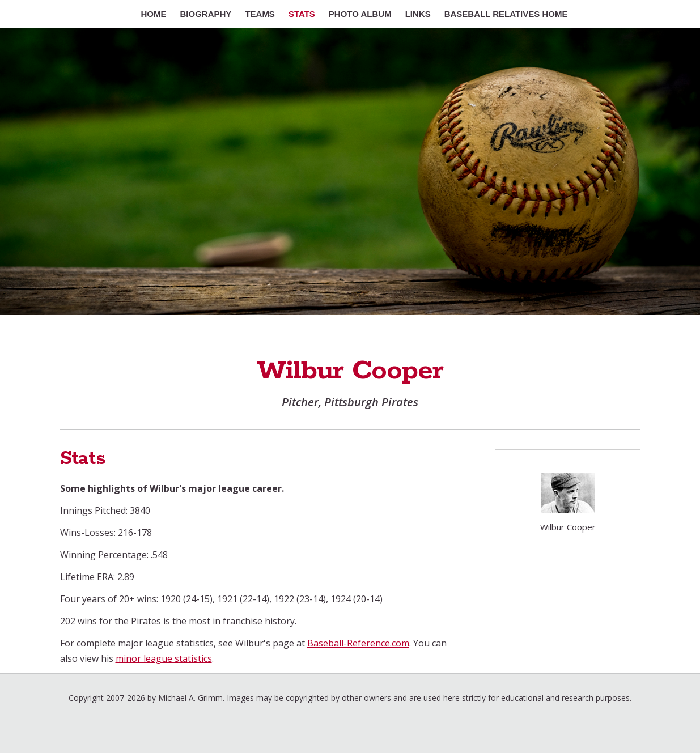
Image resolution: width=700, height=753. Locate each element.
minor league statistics (164, 658)
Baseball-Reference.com (358, 643)
